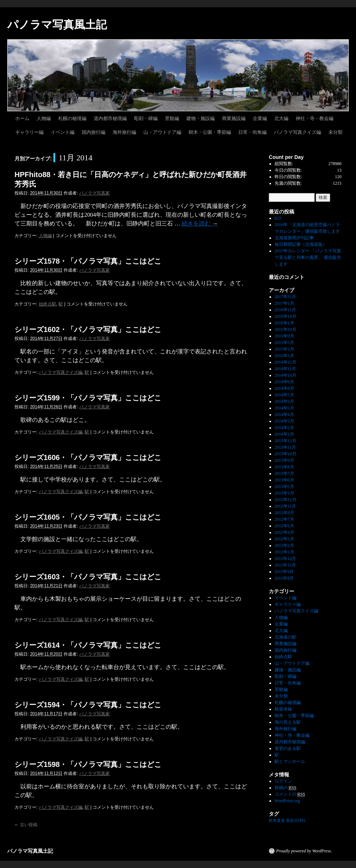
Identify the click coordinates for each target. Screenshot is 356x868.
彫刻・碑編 (146, 118)
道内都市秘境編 (110, 118)
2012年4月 (284, 532)
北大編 (281, 118)
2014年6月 (284, 401)
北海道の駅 (286, 637)
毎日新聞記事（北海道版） (301, 244)
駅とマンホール (290, 761)
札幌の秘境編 (72, 118)
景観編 (172, 118)
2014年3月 (284, 421)
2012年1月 (284, 552)
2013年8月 (284, 467)
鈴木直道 (277, 821)
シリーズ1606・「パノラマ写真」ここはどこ (88, 457)
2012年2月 (284, 545)
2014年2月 (284, 428)
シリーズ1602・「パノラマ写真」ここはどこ (88, 329)
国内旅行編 (94, 132)
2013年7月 (284, 473)
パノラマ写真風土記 (57, 25)
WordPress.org (287, 801)
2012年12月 (286, 500)
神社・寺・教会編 (315, 118)
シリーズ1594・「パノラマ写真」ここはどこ (88, 705)
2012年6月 (284, 526)
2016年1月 (284, 323)
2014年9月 (284, 382)
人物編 (44, 118)
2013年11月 (286, 447)
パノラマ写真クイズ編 (298, 132)
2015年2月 (284, 349)
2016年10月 (286, 316)
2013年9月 (284, 460)
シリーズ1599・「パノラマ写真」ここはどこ (88, 398)
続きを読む (200, 223)
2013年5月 (284, 487)
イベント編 (63, 132)
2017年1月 (284, 303)
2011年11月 (285, 565)
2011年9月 (284, 572)
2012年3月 (284, 539)
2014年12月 (286, 362)
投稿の (286, 788)
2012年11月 (286, 506)
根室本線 (283, 709)
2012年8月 (284, 513)
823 (278, 218)
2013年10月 (286, 454)
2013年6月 (284, 480)
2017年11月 (286, 297)
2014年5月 (284, 408)
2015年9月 (284, 336)
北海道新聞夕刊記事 (296, 238)
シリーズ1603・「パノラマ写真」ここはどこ (88, 577)
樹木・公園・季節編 (210, 132)
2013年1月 (284, 493)
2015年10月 (286, 329)
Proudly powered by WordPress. (304, 851)
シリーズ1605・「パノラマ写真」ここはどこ (88, 517)
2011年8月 (284, 578)
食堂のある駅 (288, 748)
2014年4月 (284, 415)
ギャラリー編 (29, 132)
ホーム (22, 118)
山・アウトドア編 (162, 132)
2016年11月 (286, 310)
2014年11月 (286, 369)
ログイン (283, 781)
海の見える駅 (288, 722)
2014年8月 (284, 388)
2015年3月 (284, 343)
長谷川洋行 (296, 821)
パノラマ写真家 (94, 193)
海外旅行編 (124, 132)
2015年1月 (284, 356)
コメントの (290, 794)
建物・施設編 (201, 118)
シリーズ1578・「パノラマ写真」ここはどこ (88, 261)
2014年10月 (286, 375)
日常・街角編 (252, 132)
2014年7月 (284, 395)
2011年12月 (286, 559)
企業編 (260, 118)
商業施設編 (234, 118)
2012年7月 (284, 519)
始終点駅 (48, 304)
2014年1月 (284, 434)
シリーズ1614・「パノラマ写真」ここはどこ (88, 645)
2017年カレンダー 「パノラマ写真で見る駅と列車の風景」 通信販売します (308, 257)
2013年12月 (286, 441)
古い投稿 (26, 825)
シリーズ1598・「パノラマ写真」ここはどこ (88, 764)
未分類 (335, 132)
